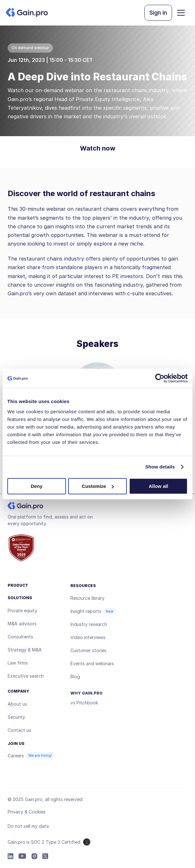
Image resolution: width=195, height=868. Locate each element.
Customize (98, 486)
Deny (36, 486)
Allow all (159, 486)
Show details (160, 467)
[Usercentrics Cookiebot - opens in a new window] (160, 378)
